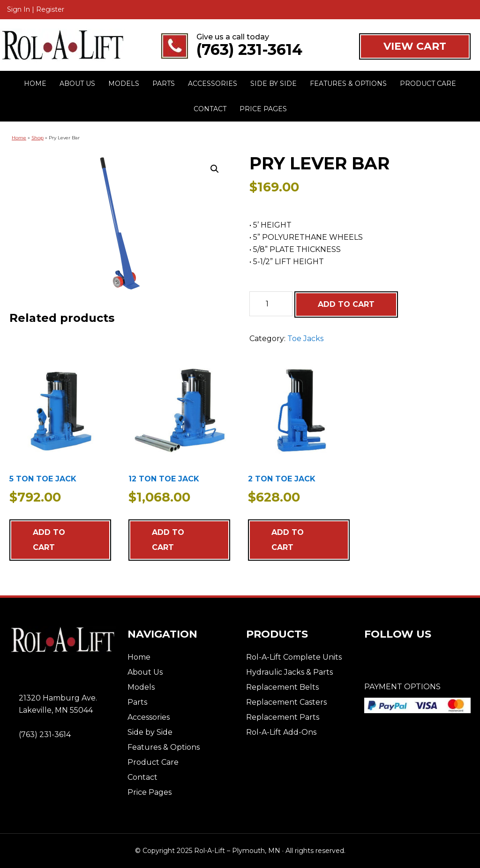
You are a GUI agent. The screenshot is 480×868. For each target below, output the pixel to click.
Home (19, 138)
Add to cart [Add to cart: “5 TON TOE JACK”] (49, 540)
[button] (215, 169)
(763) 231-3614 (249, 50)
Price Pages (150, 792)
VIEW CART (415, 46)
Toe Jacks (305, 339)
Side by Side (150, 732)
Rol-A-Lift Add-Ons (281, 732)
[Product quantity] (271, 304)
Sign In (19, 9)
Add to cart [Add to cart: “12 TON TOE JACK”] (168, 540)
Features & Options (164, 747)
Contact (142, 777)
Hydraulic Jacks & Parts (289, 672)
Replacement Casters (286, 702)
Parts (137, 702)
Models (141, 687)
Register (50, 9)
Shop (37, 138)
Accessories (149, 717)
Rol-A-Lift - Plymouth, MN (63, 46)
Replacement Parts (283, 717)
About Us (145, 672)
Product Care (153, 762)
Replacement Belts (282, 687)
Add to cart (346, 304)
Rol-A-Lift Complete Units (294, 657)
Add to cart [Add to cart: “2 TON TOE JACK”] (288, 540)
